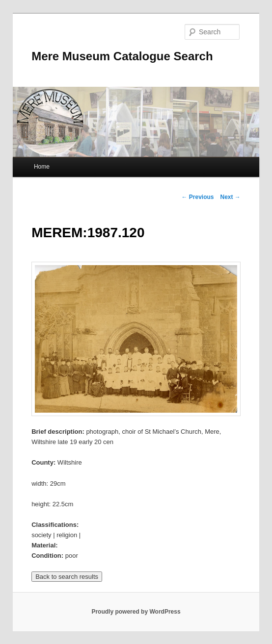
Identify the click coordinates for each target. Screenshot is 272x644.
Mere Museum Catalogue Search (122, 56)
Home (42, 167)
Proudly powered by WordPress (136, 612)
